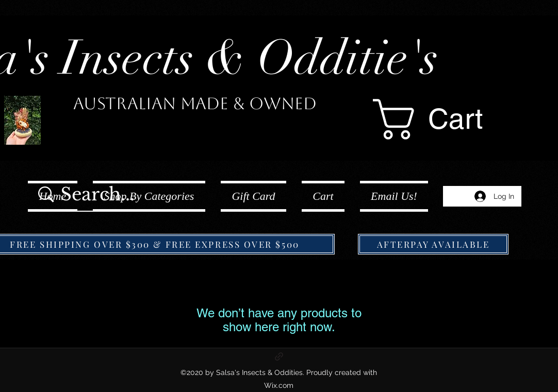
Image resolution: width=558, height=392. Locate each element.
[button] (451, 119)
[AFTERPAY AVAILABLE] (433, 244)
